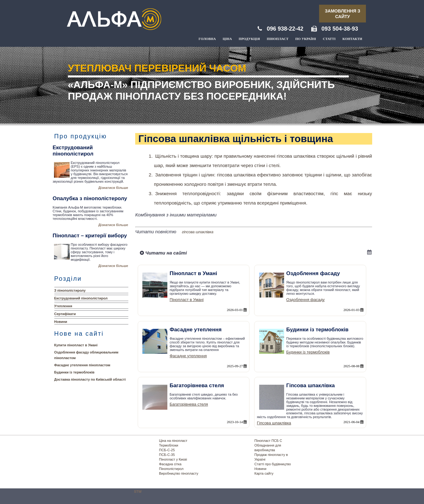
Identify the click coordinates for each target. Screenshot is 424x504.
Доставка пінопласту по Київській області (90, 379)
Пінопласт (277, 39)
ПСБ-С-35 (167, 455)
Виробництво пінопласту (179, 473)
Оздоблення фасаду (306, 300)
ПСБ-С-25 (167, 450)
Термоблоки (168, 445)
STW (138, 492)
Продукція (249, 39)
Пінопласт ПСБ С (268, 441)
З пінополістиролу (70, 290)
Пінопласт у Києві (173, 459)
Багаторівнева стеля (189, 404)
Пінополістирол (171, 469)
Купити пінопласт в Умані (76, 345)
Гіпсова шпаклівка (274, 423)
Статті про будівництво (273, 464)
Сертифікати (65, 314)
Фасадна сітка (170, 464)
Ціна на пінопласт (173, 441)
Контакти (352, 39)
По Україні (306, 39)
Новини (61, 322)
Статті (329, 39)
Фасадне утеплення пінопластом (82, 365)
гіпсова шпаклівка (198, 232)
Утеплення (63, 306)
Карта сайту (264, 473)
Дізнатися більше (113, 188)
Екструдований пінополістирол (81, 298)
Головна (207, 39)
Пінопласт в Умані (187, 300)
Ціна (227, 39)
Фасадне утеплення (188, 356)
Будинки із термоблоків (74, 372)
